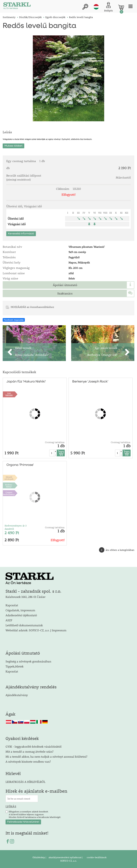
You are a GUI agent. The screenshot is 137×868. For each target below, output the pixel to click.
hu (96, 7)
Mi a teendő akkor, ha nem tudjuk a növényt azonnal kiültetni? (46, 756)
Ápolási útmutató (65, 285)
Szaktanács (65, 293)
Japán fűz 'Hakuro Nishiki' (26, 382)
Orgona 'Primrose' (20, 465)
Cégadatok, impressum (20, 610)
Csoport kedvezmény (9, 493)
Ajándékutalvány (17, 695)
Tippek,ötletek (15, 666)
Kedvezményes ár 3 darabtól (16, 527)
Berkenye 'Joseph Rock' (90, 382)
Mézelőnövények (9, 478)
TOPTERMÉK (9, 394)
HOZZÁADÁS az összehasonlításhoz (32, 307)
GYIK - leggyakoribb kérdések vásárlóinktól (34, 746)
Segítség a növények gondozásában (28, 661)
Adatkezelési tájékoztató (21, 615)
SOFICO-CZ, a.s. (69, 861)
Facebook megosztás (14, 320)
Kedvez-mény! (9, 486)
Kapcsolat (12, 605)
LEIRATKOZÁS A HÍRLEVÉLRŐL (25, 782)
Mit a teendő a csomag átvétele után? (29, 751)
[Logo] (17, 6)
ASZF (9, 620)
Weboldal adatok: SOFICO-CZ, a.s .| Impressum (36, 630)
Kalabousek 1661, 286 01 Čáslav (26, 597)
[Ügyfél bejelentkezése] (109, 7)
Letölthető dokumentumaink (24, 625)
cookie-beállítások (96, 857)
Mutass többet (13, 146)
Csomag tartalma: (55, 442)
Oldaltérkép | (39, 857)
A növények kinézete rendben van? (28, 761)
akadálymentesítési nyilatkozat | (65, 857)
